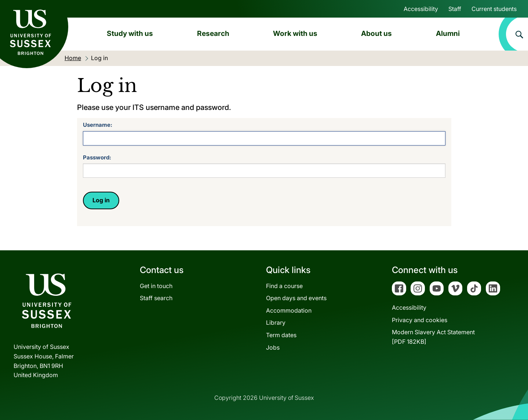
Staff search (156, 298)
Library (276, 323)
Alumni (448, 33)
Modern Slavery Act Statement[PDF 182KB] (433, 337)
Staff (455, 9)
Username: (98, 125)
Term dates (281, 335)
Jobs (273, 347)
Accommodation (289, 310)
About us (376, 33)
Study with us (130, 33)
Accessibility (421, 9)
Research (213, 33)
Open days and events (296, 298)
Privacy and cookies (420, 320)
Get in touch (156, 286)
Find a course (284, 286)
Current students (494, 9)
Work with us (295, 33)
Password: (97, 157)
